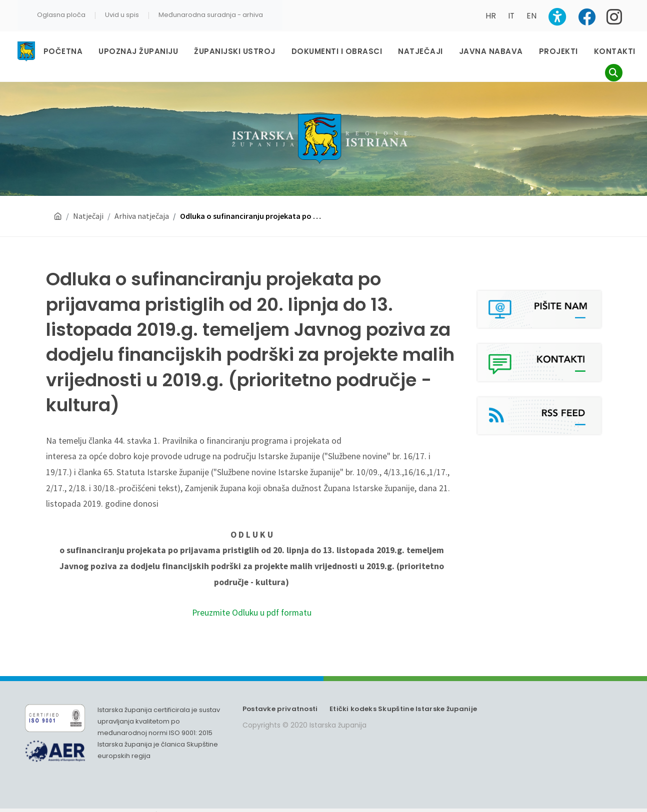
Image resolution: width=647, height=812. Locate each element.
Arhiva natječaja (142, 216)
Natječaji (88, 216)
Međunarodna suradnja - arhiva (211, 15)
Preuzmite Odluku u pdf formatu (252, 613)
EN (531, 16)
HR (491, 16)
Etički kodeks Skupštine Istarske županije (403, 709)
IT (511, 16)
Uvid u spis (122, 15)
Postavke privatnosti (280, 709)
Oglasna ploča (61, 15)
